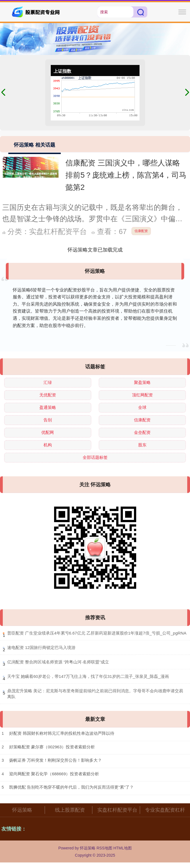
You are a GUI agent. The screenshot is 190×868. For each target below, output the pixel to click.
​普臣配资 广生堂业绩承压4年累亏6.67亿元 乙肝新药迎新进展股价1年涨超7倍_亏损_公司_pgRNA (97, 633)
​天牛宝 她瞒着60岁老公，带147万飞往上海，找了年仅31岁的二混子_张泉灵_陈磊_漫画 (88, 676)
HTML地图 (123, 848)
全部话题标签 (95, 457)
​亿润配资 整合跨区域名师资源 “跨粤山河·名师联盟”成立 (58, 662)
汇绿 (48, 382)
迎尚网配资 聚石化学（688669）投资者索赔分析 (54, 774)
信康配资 (141, 231)
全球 (142, 407)
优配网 (48, 432)
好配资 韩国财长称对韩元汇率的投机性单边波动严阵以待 (62, 733)
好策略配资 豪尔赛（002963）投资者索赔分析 (52, 747)
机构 (48, 445)
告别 (48, 420)
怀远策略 (22, 810)
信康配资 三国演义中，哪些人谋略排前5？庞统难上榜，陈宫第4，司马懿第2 (126, 175)
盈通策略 (48, 407)
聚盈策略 (142, 382)
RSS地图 (104, 848)
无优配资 (48, 395)
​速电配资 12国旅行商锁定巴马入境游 (41, 647)
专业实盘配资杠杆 (165, 810)
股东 (142, 445)
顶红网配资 (142, 395)
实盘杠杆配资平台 (117, 810)
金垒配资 (142, 432)
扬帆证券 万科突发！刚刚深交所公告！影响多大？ (55, 760)
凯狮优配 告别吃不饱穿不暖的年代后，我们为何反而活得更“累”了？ (71, 787)
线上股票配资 (70, 810)
